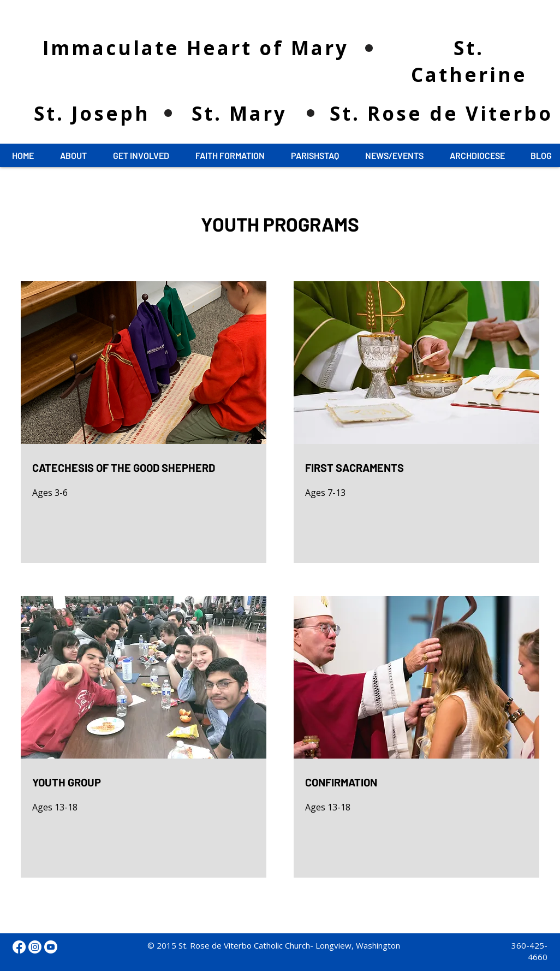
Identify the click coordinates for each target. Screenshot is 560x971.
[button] (73, 156)
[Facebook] (19, 947)
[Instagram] (35, 947)
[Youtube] (51, 947)
